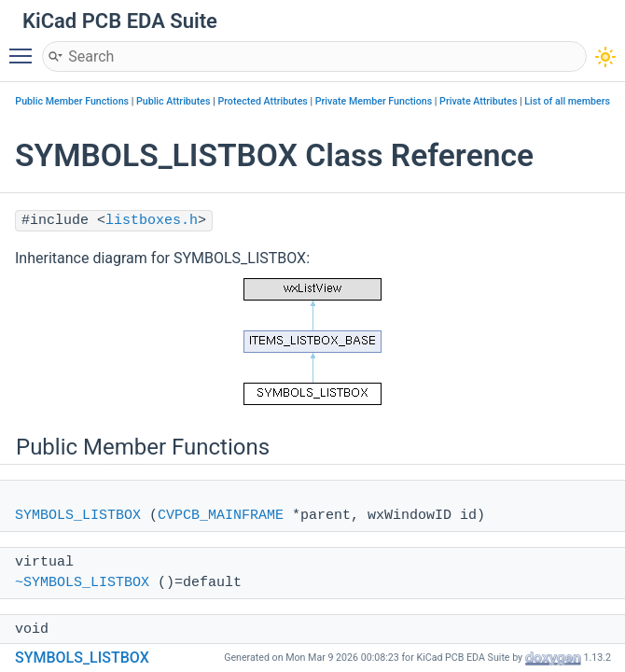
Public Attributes (174, 101)
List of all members (567, 101)
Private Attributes (478, 101)
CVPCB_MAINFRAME (221, 516)
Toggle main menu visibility (25, 48)
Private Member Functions (374, 101)
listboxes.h (152, 221)
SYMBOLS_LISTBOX (78, 516)
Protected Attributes (262, 101)
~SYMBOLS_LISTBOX (82, 583)
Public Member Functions (72, 101)
